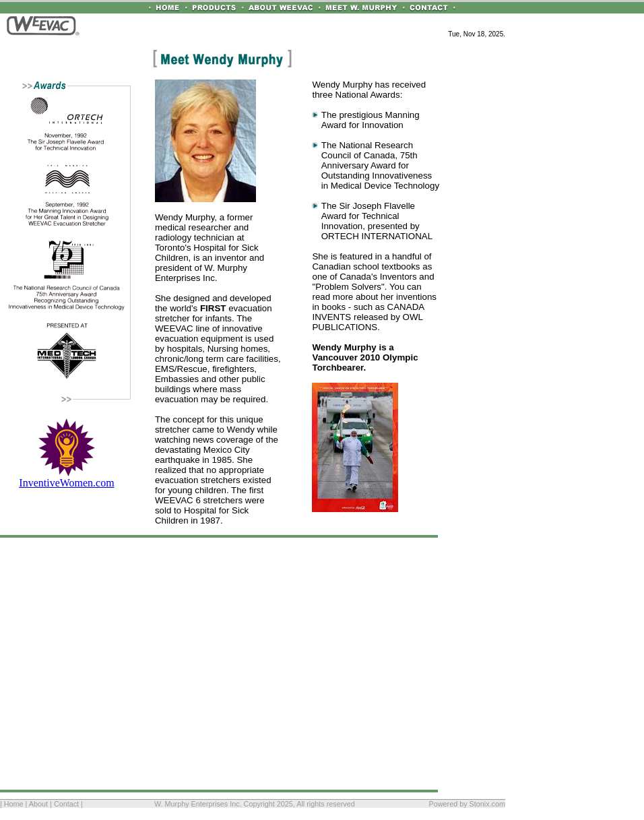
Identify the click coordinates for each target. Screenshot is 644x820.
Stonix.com (487, 804)
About (38, 804)
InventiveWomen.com (66, 478)
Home (14, 804)
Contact (66, 804)
